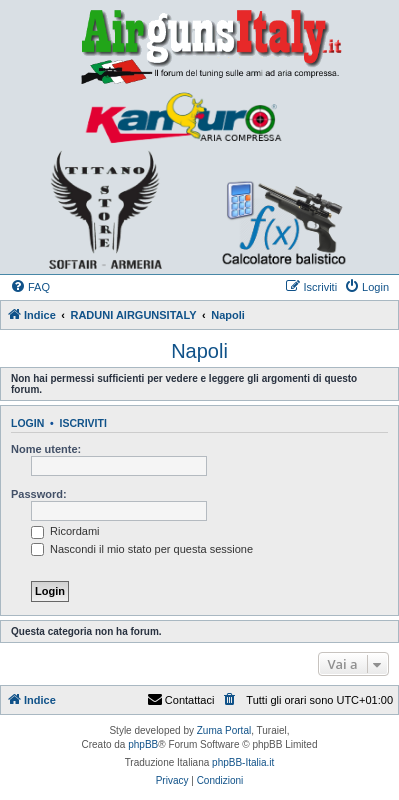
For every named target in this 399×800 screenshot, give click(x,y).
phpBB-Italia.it (243, 762)
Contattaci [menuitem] (181, 700)
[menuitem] (30, 287)
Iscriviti (83, 423)
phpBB (143, 744)
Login (27, 423)
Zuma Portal (224, 730)
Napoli (199, 351)
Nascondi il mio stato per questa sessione (142, 549)
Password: (39, 494)
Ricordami (65, 531)
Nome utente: (46, 449)
